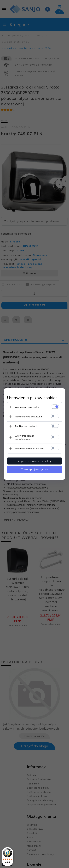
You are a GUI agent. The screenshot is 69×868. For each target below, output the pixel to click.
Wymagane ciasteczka (27, 407)
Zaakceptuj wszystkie (35, 469)
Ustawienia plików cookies (32, 398)
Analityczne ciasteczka (27, 426)
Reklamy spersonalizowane (29, 449)
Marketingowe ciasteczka (28, 417)
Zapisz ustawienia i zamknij (35, 461)
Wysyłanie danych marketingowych (25, 437)
